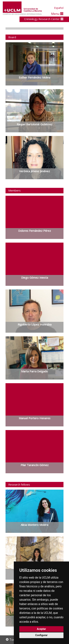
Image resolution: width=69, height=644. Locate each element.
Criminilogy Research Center (44, 19)
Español (59, 8)
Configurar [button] (41, 635)
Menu (57, 14)
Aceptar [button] (41, 629)
